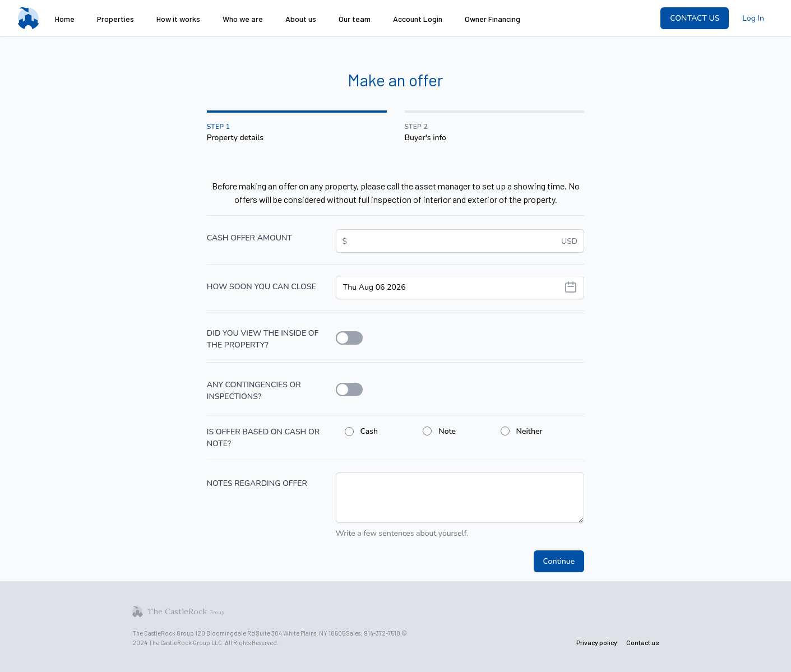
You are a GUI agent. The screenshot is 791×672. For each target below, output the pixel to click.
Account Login (418, 19)
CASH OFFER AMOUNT (249, 238)
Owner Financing (492, 19)
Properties (115, 19)
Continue (559, 561)
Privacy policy (597, 642)
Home (65, 19)
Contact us (643, 642)
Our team (355, 19)
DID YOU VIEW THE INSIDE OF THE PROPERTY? (263, 339)
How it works (178, 19)
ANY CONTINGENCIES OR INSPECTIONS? (254, 391)
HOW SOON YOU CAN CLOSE (262, 287)
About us (301, 19)
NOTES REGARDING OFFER (257, 483)
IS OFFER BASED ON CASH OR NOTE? (263, 438)
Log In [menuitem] (753, 18)
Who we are (243, 19)
